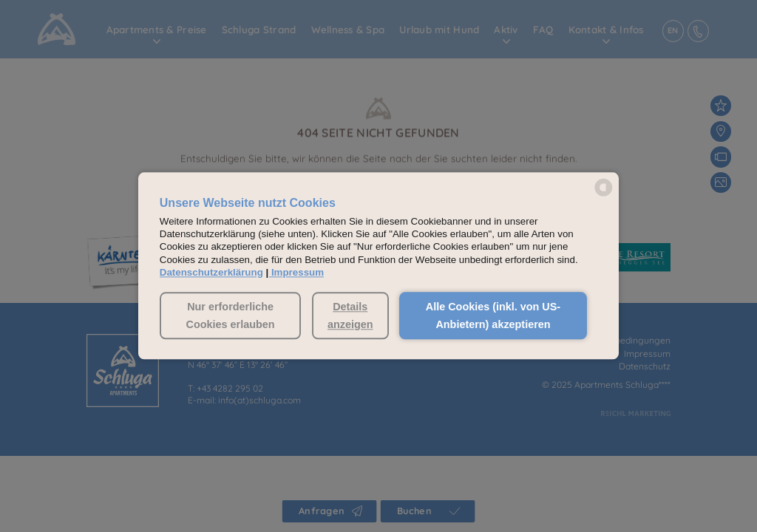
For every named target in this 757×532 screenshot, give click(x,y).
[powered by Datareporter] (604, 195)
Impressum (298, 272)
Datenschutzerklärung (211, 272)
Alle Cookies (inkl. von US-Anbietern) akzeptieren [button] (493, 316)
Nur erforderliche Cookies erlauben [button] (231, 316)
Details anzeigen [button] (350, 316)
